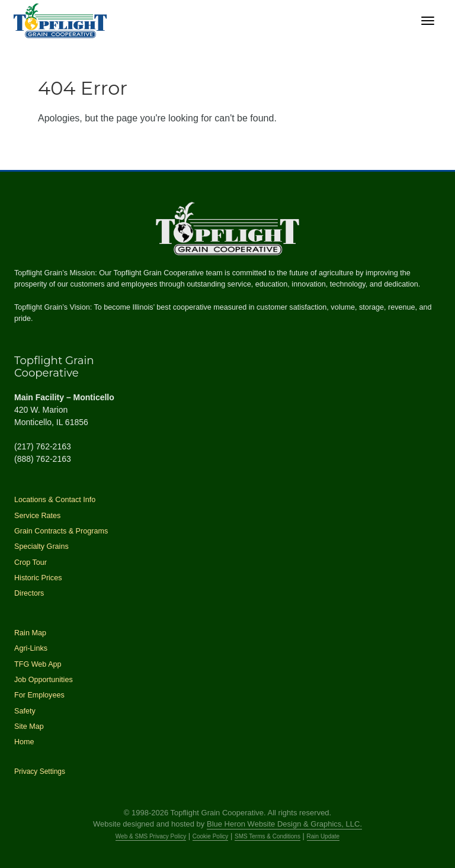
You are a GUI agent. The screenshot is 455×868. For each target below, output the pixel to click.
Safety (25, 711)
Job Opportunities (44, 680)
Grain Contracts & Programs (61, 531)
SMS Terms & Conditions (267, 836)
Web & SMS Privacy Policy (151, 836)
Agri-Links (31, 648)
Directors (29, 593)
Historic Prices (38, 578)
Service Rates (37, 516)
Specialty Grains (41, 546)
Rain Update (323, 836)
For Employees (39, 695)
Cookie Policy (211, 836)
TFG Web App (38, 664)
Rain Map (30, 633)
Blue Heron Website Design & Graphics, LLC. (284, 824)
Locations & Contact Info (55, 500)
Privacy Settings (40, 771)
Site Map (29, 726)
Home (24, 742)
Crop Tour (31, 562)
